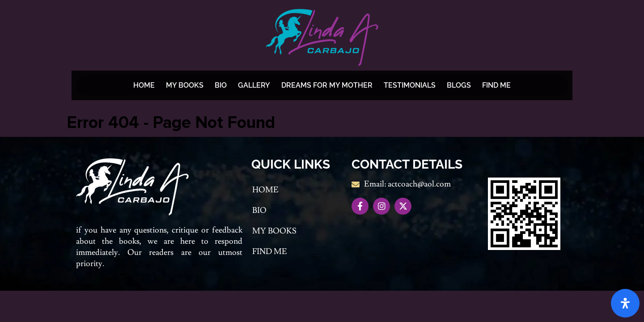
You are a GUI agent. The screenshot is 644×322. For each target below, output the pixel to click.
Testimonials (410, 85)
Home (144, 85)
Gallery (254, 85)
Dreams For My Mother (327, 85)
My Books (185, 85)
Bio (221, 85)
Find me (496, 85)
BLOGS (459, 85)
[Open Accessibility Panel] (625, 303)
